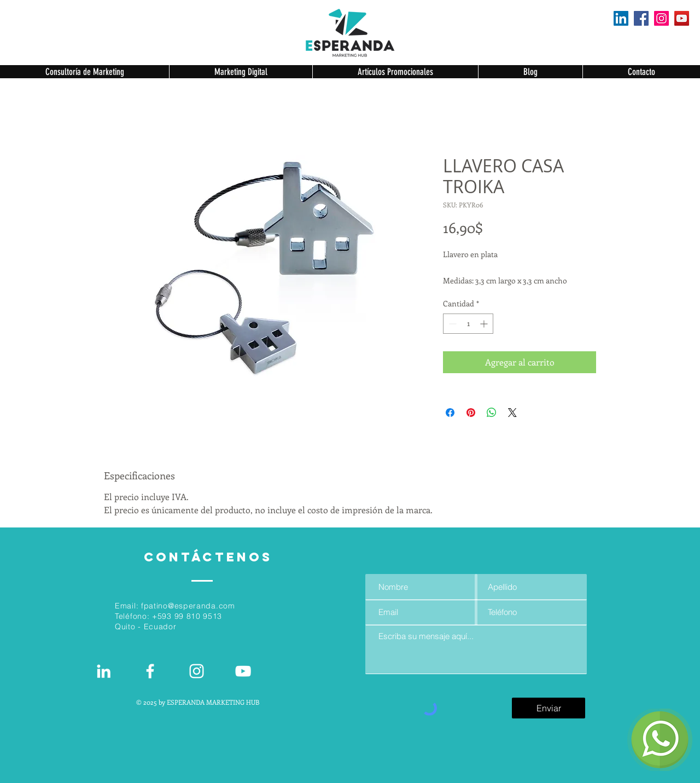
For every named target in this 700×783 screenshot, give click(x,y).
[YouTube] (682, 18)
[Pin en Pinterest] (471, 413)
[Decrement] (451, 324)
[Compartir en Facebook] (450, 413)
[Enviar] (549, 708)
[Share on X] (512, 413)
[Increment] (485, 324)
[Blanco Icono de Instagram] (197, 671)
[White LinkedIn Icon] (104, 671)
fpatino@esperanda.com (188, 606)
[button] (84, 72)
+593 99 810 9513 (187, 616)
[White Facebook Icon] (150, 671)
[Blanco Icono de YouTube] (243, 671)
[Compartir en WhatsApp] (492, 413)
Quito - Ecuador (146, 627)
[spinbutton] (468, 324)
